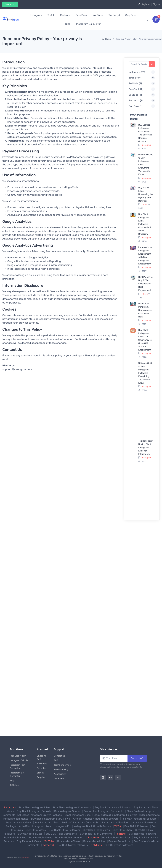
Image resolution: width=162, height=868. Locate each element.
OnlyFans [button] (131, 15)
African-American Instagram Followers (96, 819)
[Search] (152, 64)
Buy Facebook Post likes (116, 838)
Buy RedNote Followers (142, 834)
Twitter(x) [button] (114, 15)
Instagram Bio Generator (17, 774)
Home (106, 39)
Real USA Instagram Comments (80, 822)
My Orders (42, 764)
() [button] (137, 72)
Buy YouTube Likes (94, 841)
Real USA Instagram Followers (139, 819)
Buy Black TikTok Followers (64, 830)
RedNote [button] (65, 15)
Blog (12, 781)
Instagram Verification (115, 822)
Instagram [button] (36, 15)
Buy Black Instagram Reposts (34, 811)
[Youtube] (110, 778)
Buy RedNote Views (41, 838)
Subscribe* (137, 758)
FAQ (56, 760)
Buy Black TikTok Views (96, 830)
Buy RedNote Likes (15, 838)
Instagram (147, 145)
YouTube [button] (98, 15)
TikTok (145, 204)
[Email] (118, 778)
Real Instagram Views (19, 822)
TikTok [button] (51, 15)
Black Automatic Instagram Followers (115, 815)
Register (146, 4)
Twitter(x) (48, 845)
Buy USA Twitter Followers (72, 845)
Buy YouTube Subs (119, 841)
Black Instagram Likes (78, 815)
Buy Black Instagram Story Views (50, 819)
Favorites (42, 768)
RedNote (121, 834)
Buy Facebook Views (29, 841)
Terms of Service (62, 765)
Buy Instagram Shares (67, 811)
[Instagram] (103, 778)
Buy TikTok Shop (122, 830)
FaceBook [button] (81, 15)
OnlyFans (96, 845)
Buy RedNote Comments (70, 838)
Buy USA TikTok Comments (61, 834)
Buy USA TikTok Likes (30, 834)
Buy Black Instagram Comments (72, 807)
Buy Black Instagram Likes (35, 807)
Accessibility (60, 774)
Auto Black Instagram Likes (35, 826)
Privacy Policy (61, 769)
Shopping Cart (42, 757)
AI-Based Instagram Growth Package (40, 815)
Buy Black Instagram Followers (113, 807)
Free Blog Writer (18, 756)
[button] (146, 19)
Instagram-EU (62, 826)
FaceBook (93, 838)
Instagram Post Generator (17, 767)
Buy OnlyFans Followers (119, 845)
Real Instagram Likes (47, 822)
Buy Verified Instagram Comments (103, 811)
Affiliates (14, 785)
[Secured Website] (152, 859)
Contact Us (10, 4)
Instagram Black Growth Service (92, 826)
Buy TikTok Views (36, 830)
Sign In (156, 4)
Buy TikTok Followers (136, 826)
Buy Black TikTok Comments (96, 834)
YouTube (49, 841)
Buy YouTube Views (69, 841)
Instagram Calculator (20, 760)
